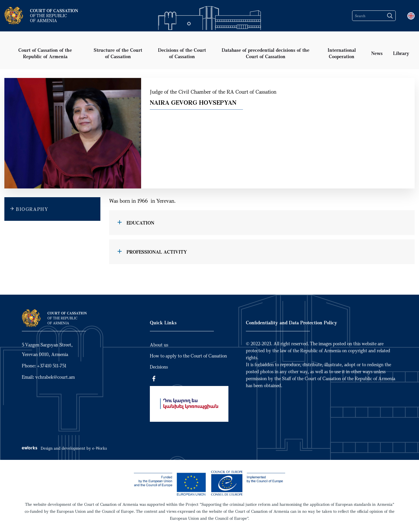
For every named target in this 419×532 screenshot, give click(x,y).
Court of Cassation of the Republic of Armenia (45, 53)
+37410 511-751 (52, 366)
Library (401, 53)
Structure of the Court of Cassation (118, 53)
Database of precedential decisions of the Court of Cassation (266, 53)
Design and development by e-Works (64, 448)
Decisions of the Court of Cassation (182, 53)
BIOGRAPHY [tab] (32, 209)
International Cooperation (342, 53)
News (377, 53)
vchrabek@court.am (55, 377)
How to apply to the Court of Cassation (188, 356)
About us (159, 345)
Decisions (159, 367)
